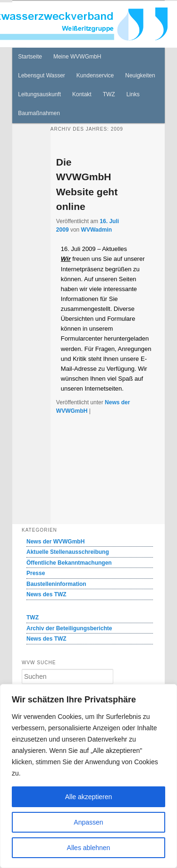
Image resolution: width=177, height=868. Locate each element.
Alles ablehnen (89, 848)
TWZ (109, 94)
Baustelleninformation (56, 584)
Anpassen (88, 822)
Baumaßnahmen (39, 113)
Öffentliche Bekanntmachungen (69, 563)
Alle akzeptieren (89, 797)
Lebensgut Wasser (42, 75)
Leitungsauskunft (39, 94)
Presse (36, 573)
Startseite (30, 57)
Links (133, 94)
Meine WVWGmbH (77, 57)
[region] (88, 776)
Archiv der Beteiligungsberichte (69, 628)
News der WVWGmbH (55, 542)
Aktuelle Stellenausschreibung (68, 552)
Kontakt (82, 94)
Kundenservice (95, 75)
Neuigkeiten (140, 75)
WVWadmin (97, 230)
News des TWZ (46, 594)
